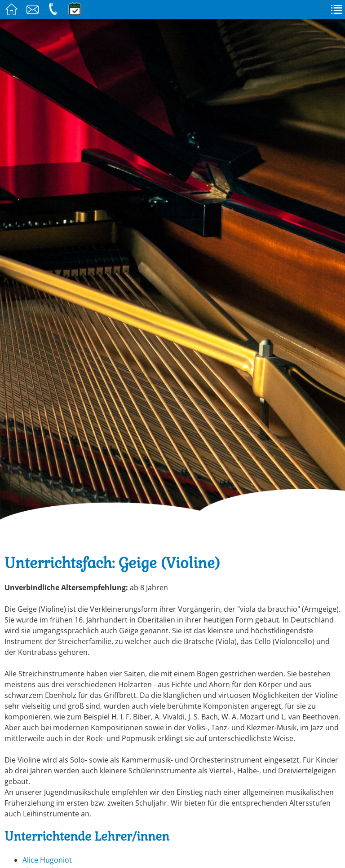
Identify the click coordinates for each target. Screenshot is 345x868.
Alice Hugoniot (47, 860)
